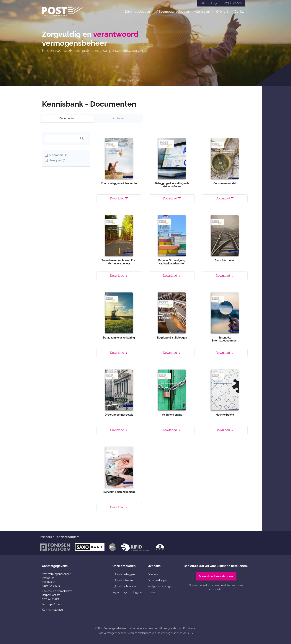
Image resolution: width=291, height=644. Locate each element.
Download (119, 198)
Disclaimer (190, 628)
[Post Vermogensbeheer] (62, 12)
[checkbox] (66, 155)
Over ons (222, 12)
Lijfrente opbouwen (124, 586)
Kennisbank (202, 12)
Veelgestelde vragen (160, 586)
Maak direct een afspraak (216, 576)
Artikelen (118, 118)
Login (215, 3)
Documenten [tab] (67, 118)
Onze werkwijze (157, 580)
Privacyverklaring (171, 628)
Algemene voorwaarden (144, 628)
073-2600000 (233, 3)
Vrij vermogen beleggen (172, 12)
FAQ (203, 3)
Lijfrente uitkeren (123, 580)
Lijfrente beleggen (137, 12)
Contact (240, 12)
